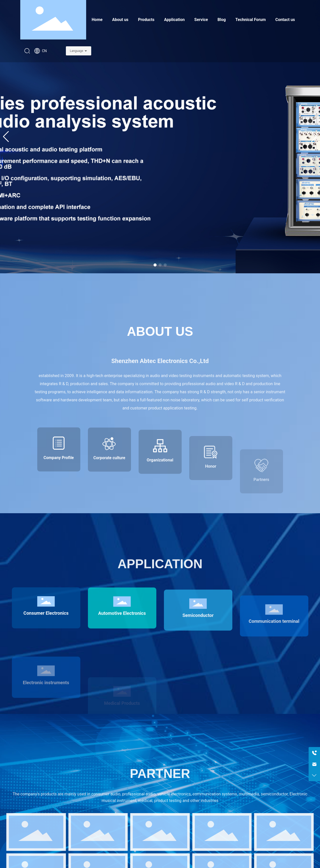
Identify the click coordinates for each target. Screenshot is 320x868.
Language (77, 51)
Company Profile (59, 495)
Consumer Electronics (46, 651)
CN (40, 51)
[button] (155, 265)
